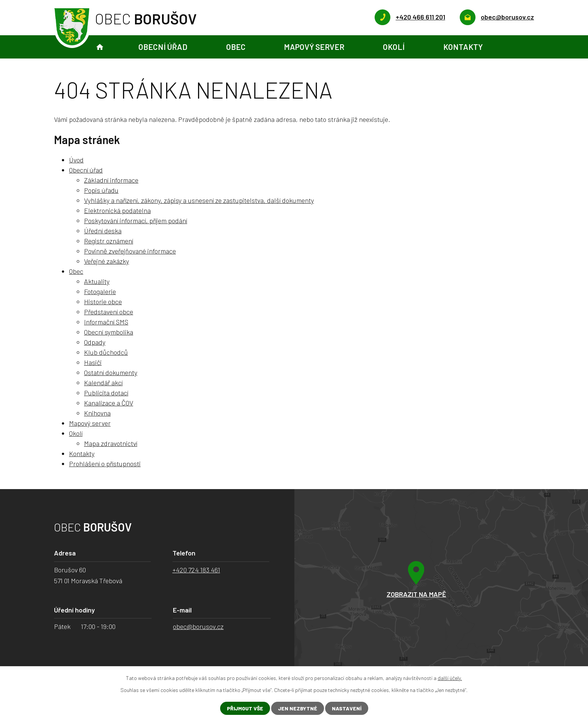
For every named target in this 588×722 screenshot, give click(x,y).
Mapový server (314, 47)
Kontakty (463, 47)
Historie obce (103, 302)
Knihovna (97, 413)
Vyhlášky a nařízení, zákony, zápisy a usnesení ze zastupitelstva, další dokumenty (199, 200)
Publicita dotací (106, 393)
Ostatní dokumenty (111, 372)
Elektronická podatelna (117, 210)
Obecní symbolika (109, 332)
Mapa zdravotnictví (111, 443)
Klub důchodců (106, 352)
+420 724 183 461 (196, 570)
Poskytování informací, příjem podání (136, 221)
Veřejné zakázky (106, 261)
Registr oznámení (109, 241)
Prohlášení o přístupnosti (105, 464)
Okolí (394, 47)
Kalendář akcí (103, 383)
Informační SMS (106, 322)
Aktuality (97, 281)
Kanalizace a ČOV (109, 403)
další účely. (450, 678)
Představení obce (109, 312)
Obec (236, 47)
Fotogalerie (100, 291)
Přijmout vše (245, 708)
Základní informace (111, 180)
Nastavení (347, 708)
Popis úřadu (101, 190)
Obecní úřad (163, 47)
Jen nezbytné (298, 708)
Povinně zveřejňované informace (130, 251)
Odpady (95, 342)
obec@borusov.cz (198, 626)
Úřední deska (103, 231)
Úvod (100, 47)
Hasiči (93, 362)
